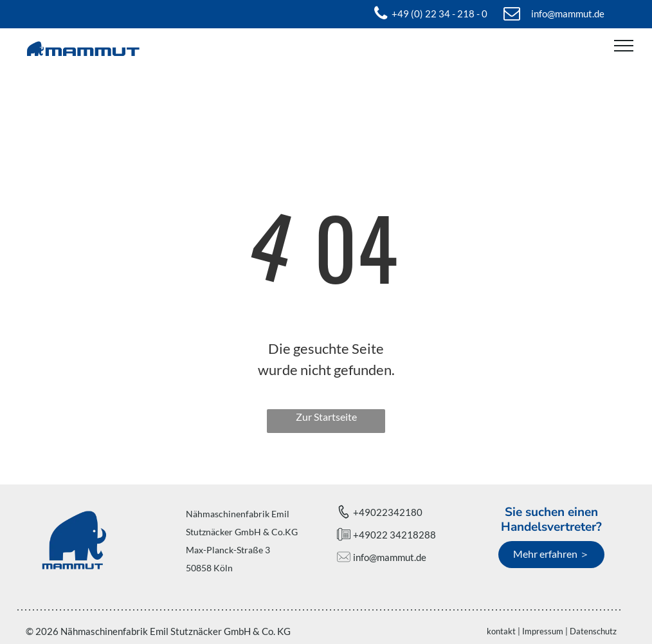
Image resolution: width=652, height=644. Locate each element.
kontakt (501, 631)
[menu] (624, 46)
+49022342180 (388, 512)
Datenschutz (593, 631)
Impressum (543, 631)
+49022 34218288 (394, 535)
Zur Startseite (326, 417)
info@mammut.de (390, 557)
